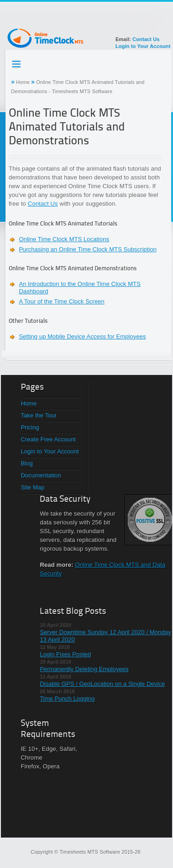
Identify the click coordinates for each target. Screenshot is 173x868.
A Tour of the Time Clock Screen (62, 301)
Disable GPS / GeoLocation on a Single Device (102, 684)
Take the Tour (39, 415)
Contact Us (146, 39)
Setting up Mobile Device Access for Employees (82, 336)
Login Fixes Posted (65, 654)
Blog (27, 463)
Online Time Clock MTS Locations (64, 239)
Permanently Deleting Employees (84, 669)
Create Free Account (48, 439)
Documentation (41, 475)
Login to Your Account (143, 46)
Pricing (30, 427)
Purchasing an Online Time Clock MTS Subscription (88, 249)
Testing (17, 62)
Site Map (33, 487)
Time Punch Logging (67, 699)
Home (23, 82)
